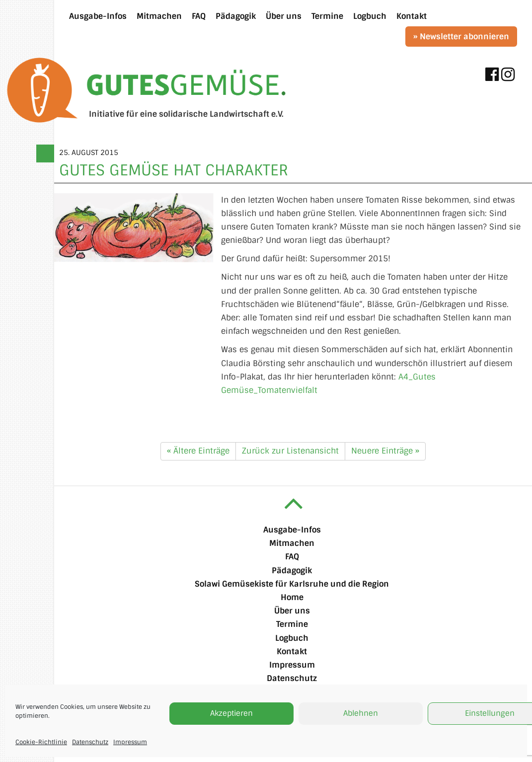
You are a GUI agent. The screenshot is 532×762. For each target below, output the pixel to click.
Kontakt (292, 651)
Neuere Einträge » (385, 451)
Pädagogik (292, 571)
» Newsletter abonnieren (461, 37)
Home (292, 597)
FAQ (292, 557)
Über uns (292, 611)
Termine (292, 624)
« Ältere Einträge (198, 451)
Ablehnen (361, 713)
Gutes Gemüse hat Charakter (174, 170)
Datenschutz (90, 742)
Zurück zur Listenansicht (290, 451)
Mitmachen (292, 543)
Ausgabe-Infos (292, 530)
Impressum (130, 742)
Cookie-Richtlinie (41, 742)
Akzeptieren (231, 713)
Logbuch (292, 638)
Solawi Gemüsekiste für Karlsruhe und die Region (292, 584)
